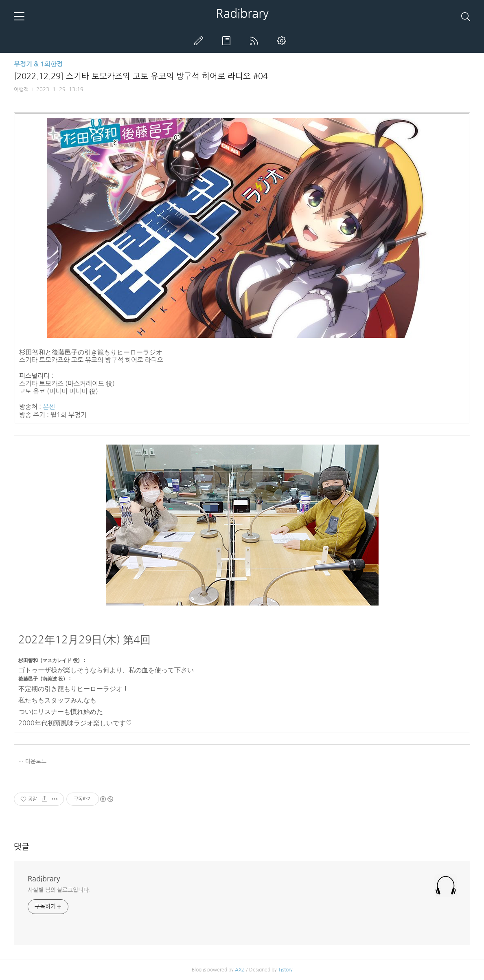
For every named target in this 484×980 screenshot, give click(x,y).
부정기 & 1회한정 (38, 64)
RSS (256, 41)
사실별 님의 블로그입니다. (59, 890)
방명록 (228, 41)
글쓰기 (200, 41)
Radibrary (242, 13)
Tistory (285, 970)
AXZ (240, 970)
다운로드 (36, 761)
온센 (49, 407)
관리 (283, 41)
